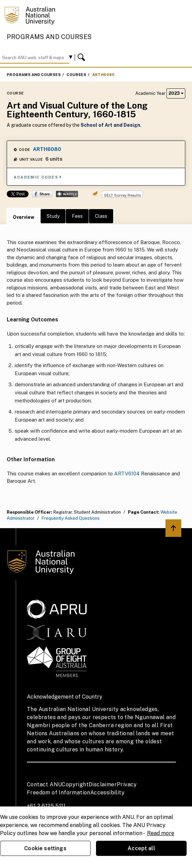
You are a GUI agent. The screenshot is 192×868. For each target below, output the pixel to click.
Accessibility (107, 793)
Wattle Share (67, 194)
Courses (76, 75)
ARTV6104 (127, 474)
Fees (77, 216)
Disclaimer (103, 784)
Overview (23, 217)
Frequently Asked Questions (71, 518)
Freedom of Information (59, 793)
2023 (176, 93)
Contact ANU (44, 784)
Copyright (75, 784)
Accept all (141, 848)
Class (101, 216)
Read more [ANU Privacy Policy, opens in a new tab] (161, 833)
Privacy (127, 784)
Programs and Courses (49, 37)
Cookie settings (45, 848)
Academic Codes (38, 177)
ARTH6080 (104, 75)
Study (53, 216)
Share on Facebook (42, 194)
